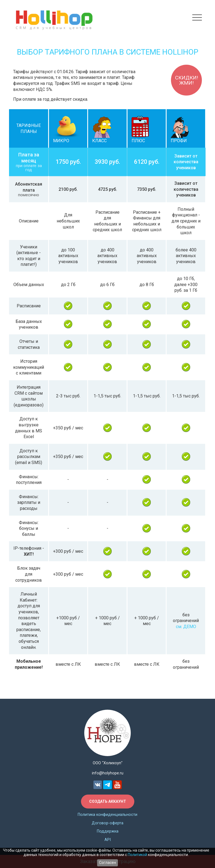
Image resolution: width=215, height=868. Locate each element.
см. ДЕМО (186, 627)
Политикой (137, 854)
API (108, 840)
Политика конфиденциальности (107, 815)
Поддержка (108, 832)
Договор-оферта (107, 823)
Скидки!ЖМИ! (185, 82)
